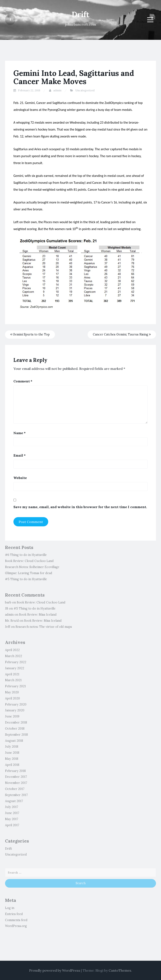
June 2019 (12, 716)
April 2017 (12, 825)
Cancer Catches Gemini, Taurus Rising (122, 334)
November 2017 (16, 783)
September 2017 (16, 795)
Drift (80, 14)
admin (57, 90)
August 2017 (14, 801)
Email (19, 455)
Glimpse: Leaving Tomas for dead (29, 573)
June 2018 (12, 753)
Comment (23, 381)
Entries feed (14, 914)
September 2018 (16, 735)
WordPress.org (16, 926)
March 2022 (14, 656)
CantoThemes (120, 970)
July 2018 (12, 747)
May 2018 (12, 759)
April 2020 (12, 698)
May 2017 (12, 819)
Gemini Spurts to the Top (30, 334)
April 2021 (12, 674)
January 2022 (15, 668)
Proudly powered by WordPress (55, 970)
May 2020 (12, 692)
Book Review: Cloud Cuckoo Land (29, 561)
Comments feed (16, 920)
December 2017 (16, 777)
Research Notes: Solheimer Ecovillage (32, 567)
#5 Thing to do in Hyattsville (26, 579)
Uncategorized (85, 90)
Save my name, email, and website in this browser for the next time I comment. (80, 507)
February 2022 (16, 662)
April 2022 (12, 650)
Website (20, 478)
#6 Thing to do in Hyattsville (26, 555)
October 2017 (15, 789)
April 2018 (12, 765)
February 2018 (15, 771)
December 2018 (16, 722)
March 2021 (13, 680)
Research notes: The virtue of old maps (44, 627)
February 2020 (16, 704)
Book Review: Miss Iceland (38, 615)
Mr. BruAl (12, 621)
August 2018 (14, 741)
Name (19, 433)
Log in (10, 908)
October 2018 (15, 729)
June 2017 (12, 813)
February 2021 (15, 686)
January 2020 (15, 710)
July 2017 (12, 807)
